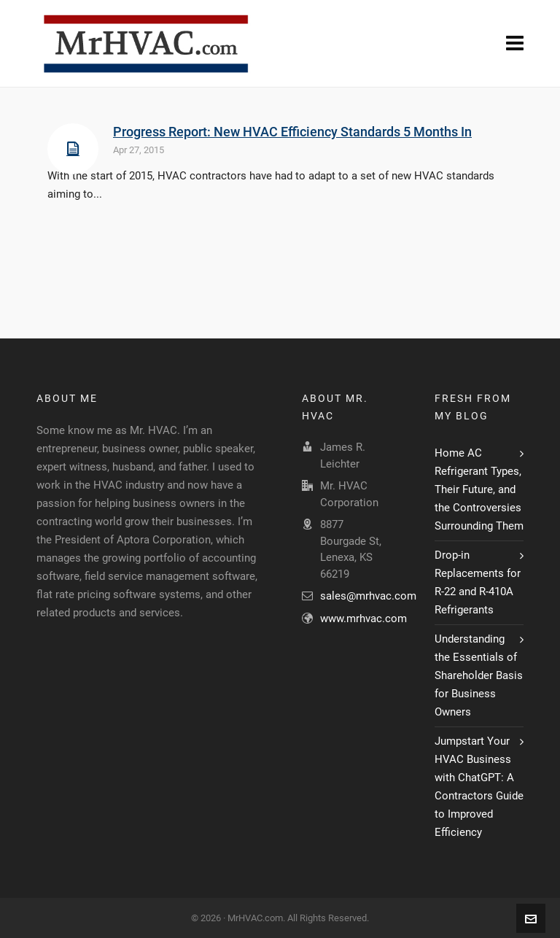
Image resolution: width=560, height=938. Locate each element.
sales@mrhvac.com (368, 596)
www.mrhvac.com (363, 619)
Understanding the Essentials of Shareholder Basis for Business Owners (479, 675)
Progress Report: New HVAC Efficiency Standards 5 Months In (292, 132)
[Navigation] (515, 44)
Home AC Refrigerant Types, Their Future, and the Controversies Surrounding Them (479, 489)
